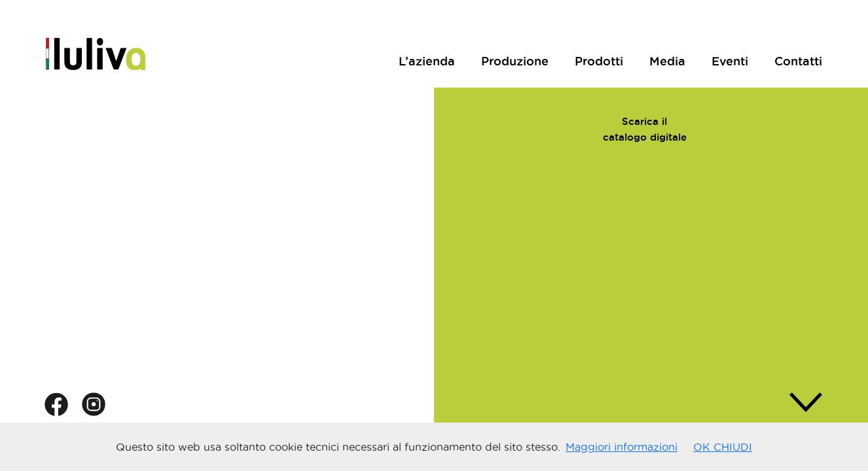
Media (667, 61)
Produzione (515, 61)
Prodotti (599, 61)
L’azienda (427, 61)
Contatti (798, 61)
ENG (809, 35)
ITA (773, 35)
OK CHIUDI (723, 447)
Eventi (730, 61)
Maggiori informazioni (622, 447)
